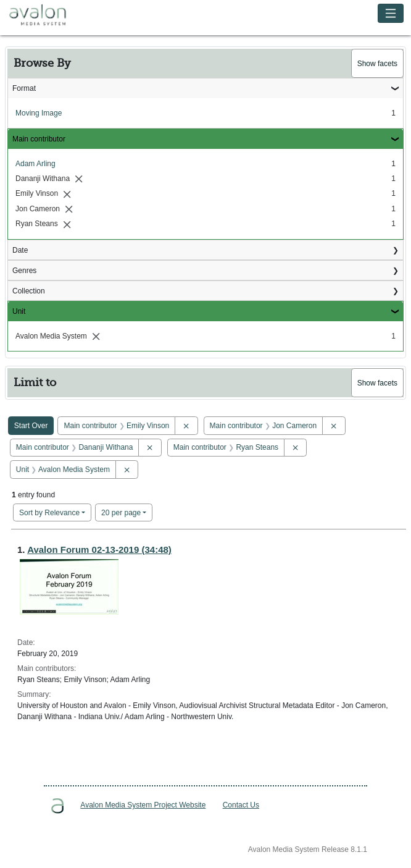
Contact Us (241, 805)
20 (121, 512)
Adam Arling (35, 164)
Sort (49, 513)
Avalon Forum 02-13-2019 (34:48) (99, 550)
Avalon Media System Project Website (143, 805)
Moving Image (39, 113)
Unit (19, 311)
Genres (24, 271)
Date (20, 250)
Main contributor (39, 139)
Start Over (31, 426)
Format (24, 88)
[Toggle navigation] (391, 13)
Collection (29, 291)
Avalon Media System (46, 15)
